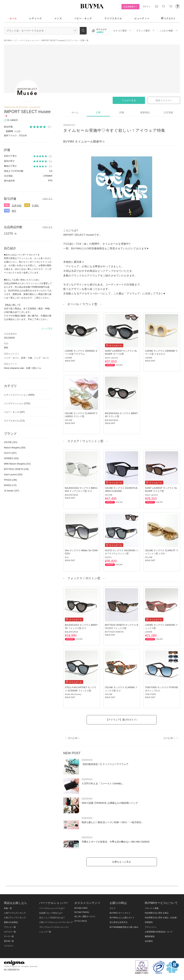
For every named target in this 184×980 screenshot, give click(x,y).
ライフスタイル (113, 18)
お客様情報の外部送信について (159, 932)
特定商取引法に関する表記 (157, 913)
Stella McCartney (73, 694)
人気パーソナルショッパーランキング (56, 922)
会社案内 (149, 941)
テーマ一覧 (9, 936)
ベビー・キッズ (83, 18)
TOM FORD (150, 694)
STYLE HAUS (81, 921)
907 (14, 211)
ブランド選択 (145, 31)
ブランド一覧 (10, 927)
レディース (36, 18)
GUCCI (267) (10, 453)
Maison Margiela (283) (15, 448)
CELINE (69, 420)
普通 (27, 205)
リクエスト (168, 18)
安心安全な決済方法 (119, 922)
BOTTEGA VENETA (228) (16, 469)
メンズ (58, 18)
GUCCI (108, 557)
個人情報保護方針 (12, 970)
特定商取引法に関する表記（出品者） (162, 918)
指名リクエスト (164, 100)
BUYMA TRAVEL (82, 912)
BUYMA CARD (81, 908)
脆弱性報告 (150, 936)
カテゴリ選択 (122, 31)
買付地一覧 (9, 941)
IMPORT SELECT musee (27, 112)
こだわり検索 (169, 31)
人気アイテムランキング (15, 913)
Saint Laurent (111, 358)
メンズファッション (17, 403)
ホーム (75, 112)
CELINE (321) (11, 442)
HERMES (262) (11, 458)
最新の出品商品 (11, 922)
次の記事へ (171, 738)
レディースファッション (19, 395)
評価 (122, 112)
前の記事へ (72, 738)
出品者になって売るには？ (51, 913)
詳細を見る (48, 199)
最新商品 (145, 112)
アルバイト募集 (152, 908)
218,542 (17, 205)
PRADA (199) (10, 480)
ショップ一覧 (45, 932)
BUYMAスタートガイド (120, 913)
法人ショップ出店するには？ (52, 918)
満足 (7, 205)
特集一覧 (8, 908)
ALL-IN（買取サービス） (85, 916)
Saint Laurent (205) (13, 475)
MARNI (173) (10, 485)
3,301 (35, 205)
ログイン (147, 6)
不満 (7, 211)
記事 (98, 112)
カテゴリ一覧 (10, 932)
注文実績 (168, 112)
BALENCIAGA (112, 420)
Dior (67, 557)
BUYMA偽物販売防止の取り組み (124, 927)
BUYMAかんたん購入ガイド (122, 918)
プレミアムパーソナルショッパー (54, 927)
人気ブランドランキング (15, 918)
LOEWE (69, 358)
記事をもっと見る (122, 862)
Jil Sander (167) (12, 491)
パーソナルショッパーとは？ (52, 908)
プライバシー (151, 927)
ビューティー (142, 18)
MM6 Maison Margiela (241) (17, 464)
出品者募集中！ (130, 7)
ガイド (113, 908)
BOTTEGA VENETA (114, 632)
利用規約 (149, 922)
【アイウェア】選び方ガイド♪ (122, 720)
